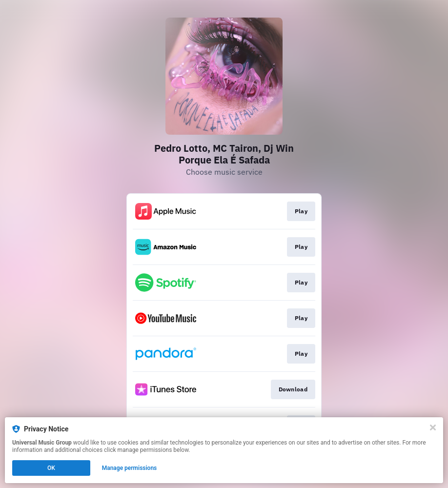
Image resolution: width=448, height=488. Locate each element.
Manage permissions (130, 468)
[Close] (433, 427)
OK (51, 468)
